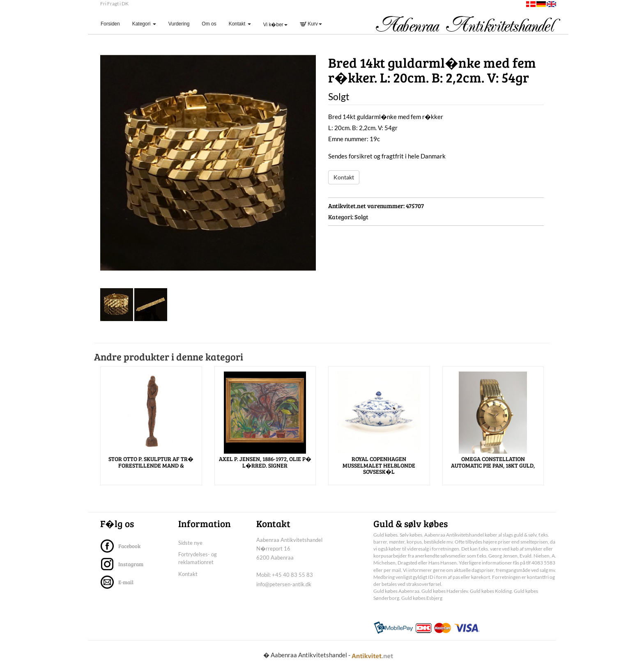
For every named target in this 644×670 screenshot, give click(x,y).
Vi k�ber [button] (275, 25)
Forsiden (113, 24)
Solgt (361, 217)
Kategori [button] (144, 24)
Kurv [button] (311, 24)
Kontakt (344, 177)
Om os (209, 24)
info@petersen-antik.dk (284, 584)
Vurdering (179, 24)
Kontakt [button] (240, 24)
